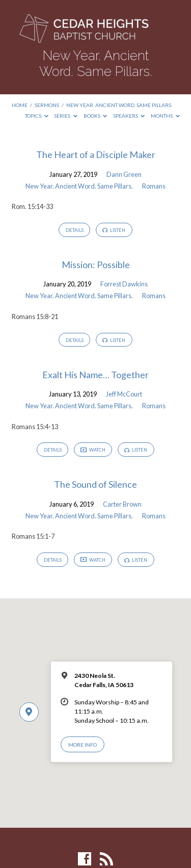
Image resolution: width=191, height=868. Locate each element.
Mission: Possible (96, 265)
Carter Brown (122, 504)
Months (165, 116)
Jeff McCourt (124, 394)
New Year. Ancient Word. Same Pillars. (119, 105)
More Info (83, 745)
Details (75, 230)
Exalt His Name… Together (95, 375)
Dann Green (124, 174)
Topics (37, 116)
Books (95, 116)
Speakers (129, 116)
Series (66, 116)
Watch (93, 450)
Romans (154, 186)
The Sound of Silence (95, 484)
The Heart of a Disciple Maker (96, 154)
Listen (114, 230)
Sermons (47, 105)
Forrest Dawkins (124, 284)
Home (20, 105)
